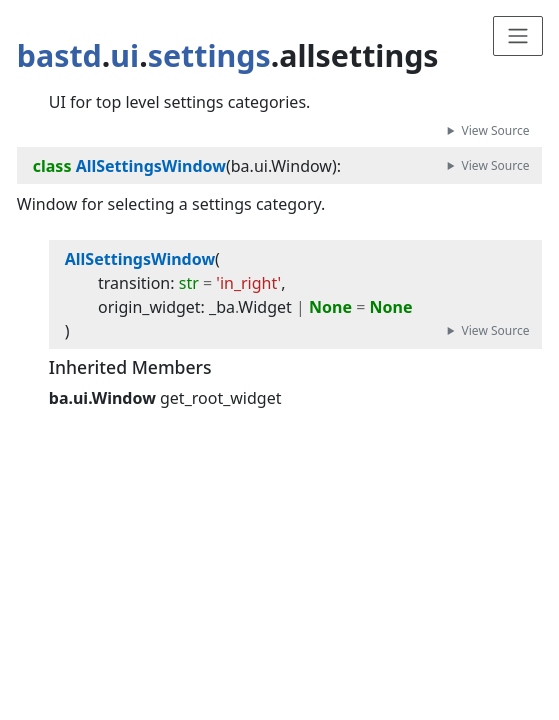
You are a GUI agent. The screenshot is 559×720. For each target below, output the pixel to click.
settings (209, 55)
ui (124, 55)
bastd (59, 55)
